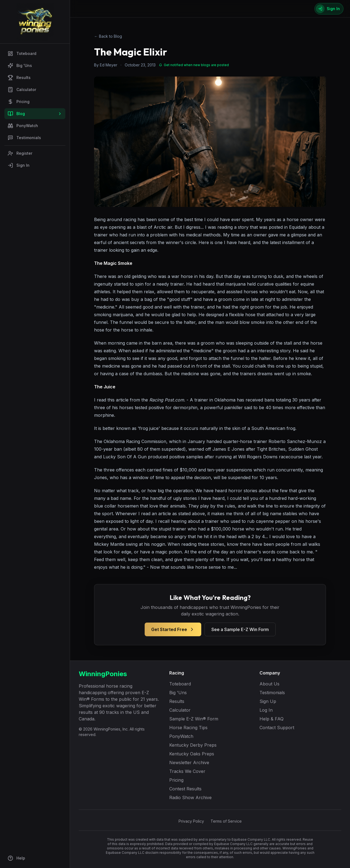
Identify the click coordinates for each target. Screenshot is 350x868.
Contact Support (277, 728)
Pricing (19, 102)
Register (20, 153)
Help (16, 858)
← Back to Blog (108, 36)
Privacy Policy (191, 821)
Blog (35, 114)
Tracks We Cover (187, 771)
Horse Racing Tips (188, 728)
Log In (266, 710)
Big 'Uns (20, 66)
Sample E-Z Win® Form (194, 719)
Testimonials (24, 138)
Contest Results (185, 789)
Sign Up (268, 701)
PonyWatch (23, 126)
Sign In (19, 165)
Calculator (22, 90)
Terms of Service (226, 821)
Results (19, 78)
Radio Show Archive (190, 797)
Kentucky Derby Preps (193, 745)
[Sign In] (329, 9)
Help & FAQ (272, 719)
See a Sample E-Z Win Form (240, 629)
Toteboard (22, 54)
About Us (269, 684)
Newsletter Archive (189, 763)
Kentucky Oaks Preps (192, 754)
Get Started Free (173, 629)
